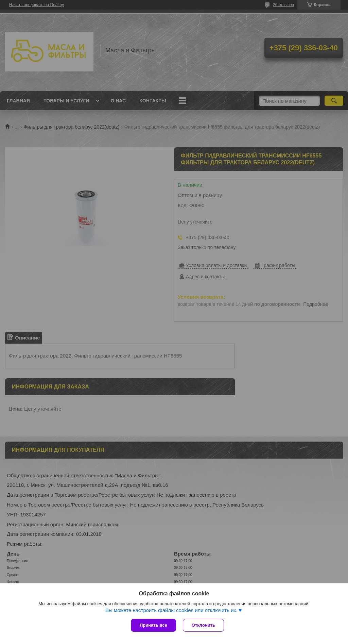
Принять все (153, 625)
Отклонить (203, 625)
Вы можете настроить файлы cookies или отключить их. (171, 610)
